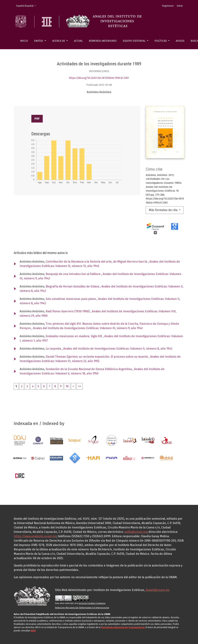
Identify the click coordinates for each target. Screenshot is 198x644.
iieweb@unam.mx (158, 590)
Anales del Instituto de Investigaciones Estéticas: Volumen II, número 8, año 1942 (118, 349)
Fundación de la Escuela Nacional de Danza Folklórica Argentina (89, 369)
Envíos (39, 41)
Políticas (161, 41)
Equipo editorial (134, 41)
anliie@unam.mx (136, 532)
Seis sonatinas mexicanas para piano (71, 299)
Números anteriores (103, 41)
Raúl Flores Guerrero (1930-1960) (68, 311)
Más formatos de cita (164, 210)
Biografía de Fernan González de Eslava (73, 286)
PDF (37, 119)
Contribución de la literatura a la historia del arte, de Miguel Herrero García (97, 262)
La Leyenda (54, 349)
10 (67, 386)
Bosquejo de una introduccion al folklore (73, 274)
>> (80, 386)
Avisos (180, 41)
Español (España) (27, 6)
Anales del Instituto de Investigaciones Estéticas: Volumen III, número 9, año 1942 (88, 328)
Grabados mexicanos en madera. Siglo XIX (74, 336)
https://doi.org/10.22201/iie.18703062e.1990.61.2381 (99, 78)
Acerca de (59, 41)
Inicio (24, 41)
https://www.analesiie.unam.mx (35, 536)
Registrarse (168, 6)
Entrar (180, 6)
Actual (78, 41)
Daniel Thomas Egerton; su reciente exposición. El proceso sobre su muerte (97, 357)
